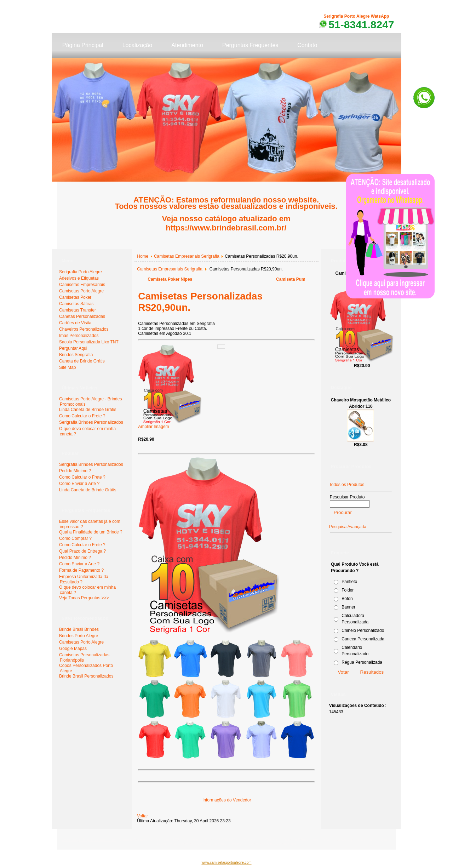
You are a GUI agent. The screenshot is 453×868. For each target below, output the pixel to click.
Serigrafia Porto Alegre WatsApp (356, 16)
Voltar (142, 816)
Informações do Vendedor (227, 800)
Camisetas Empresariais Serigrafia (187, 256)
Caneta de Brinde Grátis (82, 361)
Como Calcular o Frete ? (82, 416)
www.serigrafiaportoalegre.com (89, 840)
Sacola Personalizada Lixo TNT (89, 342)
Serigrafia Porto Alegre (81, 272)
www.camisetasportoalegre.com (226, 863)
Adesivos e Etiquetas (79, 278)
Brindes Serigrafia (76, 355)
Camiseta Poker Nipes (170, 279)
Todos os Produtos (347, 485)
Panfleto (349, 582)
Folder (348, 590)
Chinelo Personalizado (363, 630)
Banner (348, 607)
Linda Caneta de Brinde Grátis (88, 410)
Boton (347, 599)
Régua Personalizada (362, 662)
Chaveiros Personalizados (84, 329)
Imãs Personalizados (79, 336)
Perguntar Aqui (73, 348)
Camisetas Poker (75, 297)
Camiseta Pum (291, 279)
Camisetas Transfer (78, 310)
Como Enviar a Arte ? (79, 484)
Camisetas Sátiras (76, 304)
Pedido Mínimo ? (75, 471)
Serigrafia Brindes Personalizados (91, 422)
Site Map (67, 367)
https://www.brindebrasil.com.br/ (226, 228)
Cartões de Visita (75, 323)
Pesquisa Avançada (348, 527)
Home (143, 256)
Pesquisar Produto (347, 497)
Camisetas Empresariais (82, 285)
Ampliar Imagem (170, 425)
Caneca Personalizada (363, 639)
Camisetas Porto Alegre (81, 291)
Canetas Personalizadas (82, 316)
